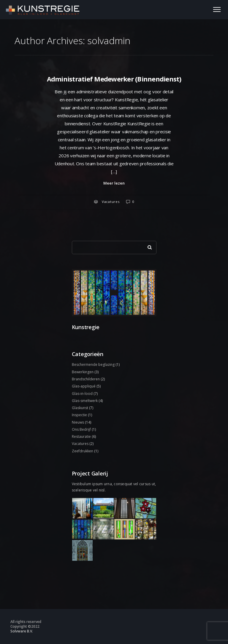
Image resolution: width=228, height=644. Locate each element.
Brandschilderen (86, 379)
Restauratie (81, 436)
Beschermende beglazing (93, 365)
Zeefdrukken (83, 451)
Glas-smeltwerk (85, 401)
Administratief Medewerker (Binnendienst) (114, 79)
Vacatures (111, 202)
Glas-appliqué (84, 386)
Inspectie (79, 415)
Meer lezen (114, 183)
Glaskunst (80, 408)
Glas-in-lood (82, 394)
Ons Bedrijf (81, 429)
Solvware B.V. (22, 631)
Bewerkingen (83, 372)
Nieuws (78, 422)
